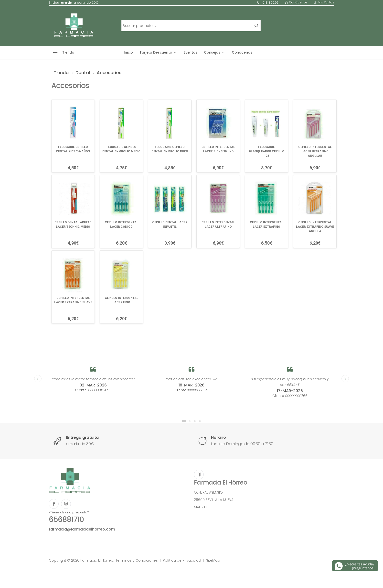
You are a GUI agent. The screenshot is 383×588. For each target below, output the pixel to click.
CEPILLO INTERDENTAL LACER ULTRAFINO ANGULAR (315, 151)
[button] (184, 421)
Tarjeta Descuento (156, 52)
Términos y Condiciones (137, 560)
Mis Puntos (324, 2)
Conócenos (296, 2)
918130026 (268, 3)
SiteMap (213, 560)
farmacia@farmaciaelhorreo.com (82, 529)
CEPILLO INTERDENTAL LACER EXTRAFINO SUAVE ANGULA (315, 227)
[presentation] (38, 379)
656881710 (66, 520)
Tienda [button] (68, 52)
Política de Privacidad (182, 560)
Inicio (128, 52)
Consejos (212, 52)
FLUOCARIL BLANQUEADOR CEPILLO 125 (267, 151)
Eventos (191, 52)
